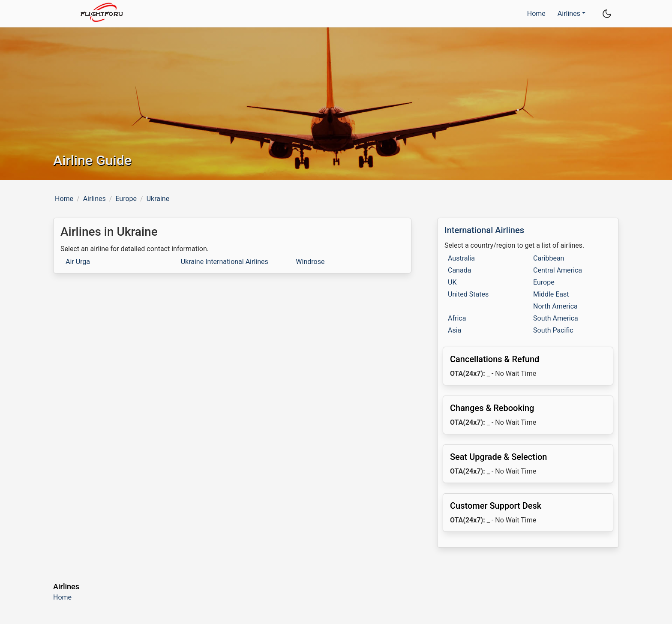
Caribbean (549, 258)
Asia (454, 330)
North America (555, 306)
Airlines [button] (569, 13)
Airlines (94, 199)
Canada (459, 270)
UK (452, 282)
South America (556, 318)
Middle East (551, 294)
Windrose (310, 262)
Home (536, 13)
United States (468, 294)
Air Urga (78, 262)
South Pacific (553, 330)
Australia (461, 258)
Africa (457, 318)
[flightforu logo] (101, 13)
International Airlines (484, 230)
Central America (558, 270)
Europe (126, 199)
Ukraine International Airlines (225, 262)
